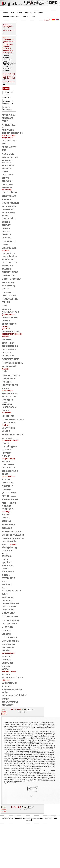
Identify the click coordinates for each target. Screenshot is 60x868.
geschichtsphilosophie (12, 334)
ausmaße (7, 160)
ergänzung (8, 266)
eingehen (6, 250)
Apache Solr (49, 818)
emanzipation (9, 259)
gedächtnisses (8, 315)
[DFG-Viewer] (8, 76)
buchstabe (8, 218)
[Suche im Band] (9, 74)
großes (6, 352)
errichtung (8, 282)
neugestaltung (8, 458)
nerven (6, 456)
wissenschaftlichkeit (15, 695)
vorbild (7, 656)
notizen (6, 461)
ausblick (8, 153)
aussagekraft (6, 163)
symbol (6, 575)
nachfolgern (9, 446)
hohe (5, 372)
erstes (5, 288)
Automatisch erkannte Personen (8, 95)
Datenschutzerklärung (12, 16)
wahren (6, 666)
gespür (7, 339)
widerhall (6, 680)
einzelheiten (9, 256)
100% (4, 712)
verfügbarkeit (10, 641)
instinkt (6, 382)
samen (6, 514)
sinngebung (9, 547)
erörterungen (12, 279)
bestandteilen (10, 203)
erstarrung (8, 285)
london (6, 422)
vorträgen (8, 663)
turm (4, 594)
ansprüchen (7, 138)
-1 (20, 709)
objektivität (8, 467)
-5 (18, 709)
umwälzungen (9, 606)
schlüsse (7, 528)
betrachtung (9, 206)
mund (5, 443)
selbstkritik (9, 541)
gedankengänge (10, 317)
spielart (6, 562)
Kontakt (28, 12)
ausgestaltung (10, 157)
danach (6, 228)
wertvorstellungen (13, 677)
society (5, 553)
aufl (4, 150)
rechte (6, 496)
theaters (7, 584)
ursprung (8, 627)
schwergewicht (12, 531)
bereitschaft (9, 196)
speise (5, 559)
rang (13, 492)
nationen (6, 449)
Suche (6, 12)
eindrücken (9, 248)
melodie (6, 431)
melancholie (9, 428)
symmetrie (8, 578)
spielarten (8, 565)
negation (7, 453)
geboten (6, 309)
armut (13, 147)
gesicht (5, 336)
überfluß (7, 597)
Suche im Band (8, 31)
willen (5, 692)
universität (9, 613)
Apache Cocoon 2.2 (32, 818)
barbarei (7, 168)
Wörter (6, 89)
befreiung (7, 184)
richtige (7, 506)
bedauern (7, 181)
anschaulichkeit (9, 135)
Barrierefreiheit (29, 16)
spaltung (7, 556)
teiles (5, 581)
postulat (7, 479)
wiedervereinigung (12, 689)
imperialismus (11, 375)
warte (5, 669)
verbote (6, 634)
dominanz (7, 237)
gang (5, 305)
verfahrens (10, 637)
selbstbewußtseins (13, 538)
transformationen (12, 591)
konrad (4, 402)
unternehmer (11, 620)
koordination (9, 407)
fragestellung (10, 299)
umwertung (8, 609)
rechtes (13, 496)
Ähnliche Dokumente (7, 108)
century (6, 225)
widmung (6, 686)
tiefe (4, 587)
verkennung (8, 644)
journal (6, 388)
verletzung (8, 647)
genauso (6, 329)
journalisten (7, 391)
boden (5, 215)
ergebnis (7, 269)
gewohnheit (8, 343)
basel (5, 171)
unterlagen (10, 616)
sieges (13, 544)
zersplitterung (10, 702)
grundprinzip (11, 359)
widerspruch (10, 683)
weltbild (5, 672)
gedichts (7, 320)
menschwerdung (13, 434)
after (5, 121)
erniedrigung (9, 275)
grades (12, 349)
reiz (4, 503)
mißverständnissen (11, 440)
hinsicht (5, 369)
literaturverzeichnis (13, 419)
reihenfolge (10, 499)
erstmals (8, 292)
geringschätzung (11, 331)
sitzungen (7, 551)
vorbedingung (8, 653)
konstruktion (7, 404)
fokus (13, 295)
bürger (6, 222)
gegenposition (9, 324)
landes (6, 410)
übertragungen (10, 603)
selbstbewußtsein (13, 535)
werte (13, 672)
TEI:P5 (29, 820)
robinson (7, 509)
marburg (6, 425)
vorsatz (6, 660)
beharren (7, 187)
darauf (6, 231)
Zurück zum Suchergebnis (8, 26)
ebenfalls (9, 241)
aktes (4, 127)
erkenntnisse (10, 272)
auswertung (8, 165)
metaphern (8, 438)
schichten (9, 524)
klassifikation (9, 397)
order (5, 474)
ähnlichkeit (10, 124)
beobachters (10, 192)
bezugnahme (8, 212)
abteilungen (8, 115)
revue (13, 503)
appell (5, 144)
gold (4, 349)
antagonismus (9, 140)
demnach (6, 234)
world (5, 699)
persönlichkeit (8, 476)
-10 (15, 709)
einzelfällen (9, 253)
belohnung (7, 190)
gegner (5, 326)
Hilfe (12, 12)
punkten (6, 489)
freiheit (6, 302)
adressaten (8, 118)
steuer (6, 568)
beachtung (8, 174)
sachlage (6, 512)
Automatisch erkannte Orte (8, 102)
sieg (4, 544)
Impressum (38, 12)
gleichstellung (10, 346)
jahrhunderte (10, 385)
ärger (5, 147)
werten (6, 674)
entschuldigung (10, 262)
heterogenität (10, 366)
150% (4, 714)
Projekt (20, 12)
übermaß (7, 600)
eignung (6, 244)
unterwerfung (10, 624)
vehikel (7, 630)
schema (6, 518)
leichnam (8, 416)
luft (13, 422)
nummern (8, 464)
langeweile (7, 413)
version (6, 650)
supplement (8, 572)
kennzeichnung (10, 393)
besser (7, 199)
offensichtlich (10, 471)
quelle (6, 492)
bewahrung (8, 209)
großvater (8, 355)
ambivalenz (8, 130)
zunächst (8, 705)
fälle (5, 295)
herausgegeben (12, 363)
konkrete (7, 400)
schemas (6, 521)
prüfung (8, 486)
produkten (8, 482)
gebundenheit (11, 312)
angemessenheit (12, 133)
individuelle (9, 379)
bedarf (6, 178)
